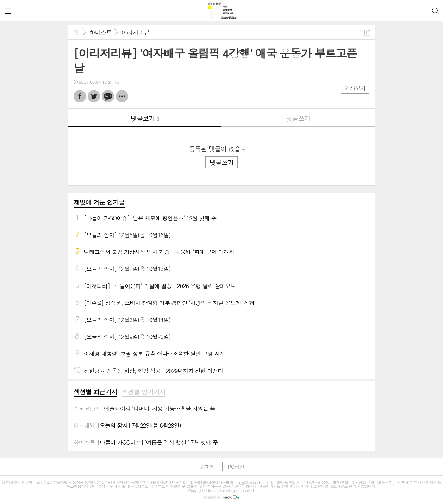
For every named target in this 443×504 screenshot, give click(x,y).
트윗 (94, 96)
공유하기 (367, 32)
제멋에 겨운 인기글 (99, 202)
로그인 (206, 467)
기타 (122, 96)
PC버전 (236, 467)
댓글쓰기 (298, 118)
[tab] (95, 392)
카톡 (108, 96)
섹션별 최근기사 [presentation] (95, 392)
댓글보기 (145, 118)
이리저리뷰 (136, 32)
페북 (80, 96)
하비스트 (101, 32)
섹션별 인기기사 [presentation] (143, 392)
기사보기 (355, 88)
